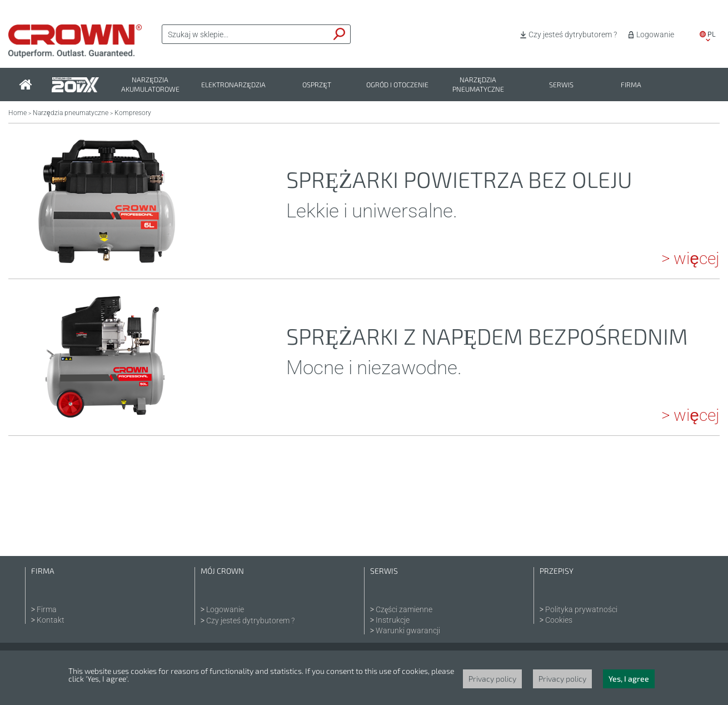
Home (18, 113)
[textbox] (246, 34)
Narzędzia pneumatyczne (478, 85)
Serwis (561, 85)
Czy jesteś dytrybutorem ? (573, 34)
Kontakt (51, 620)
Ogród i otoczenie (397, 85)
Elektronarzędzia (233, 85)
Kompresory (133, 113)
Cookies (559, 620)
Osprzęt (317, 85)
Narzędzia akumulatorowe (150, 85)
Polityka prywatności (581, 609)
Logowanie (655, 34)
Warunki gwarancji (408, 630)
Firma (631, 85)
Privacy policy (492, 679)
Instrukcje (393, 620)
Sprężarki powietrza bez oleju (459, 179)
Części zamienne (404, 609)
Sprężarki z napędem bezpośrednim (487, 336)
